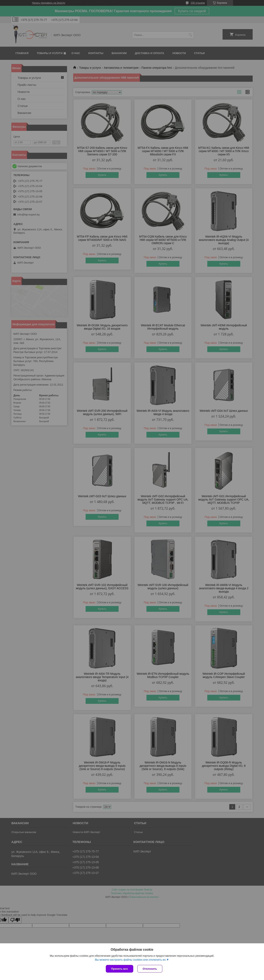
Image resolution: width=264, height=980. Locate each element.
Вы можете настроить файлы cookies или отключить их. (131, 960)
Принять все (120, 969)
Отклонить (150, 969)
